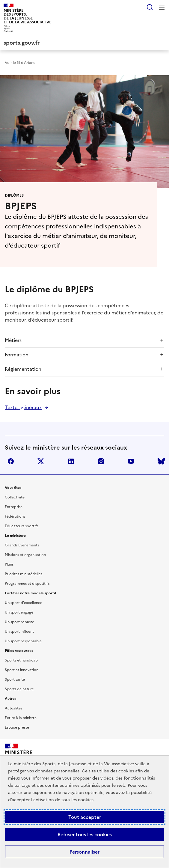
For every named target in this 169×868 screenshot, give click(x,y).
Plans (9, 564)
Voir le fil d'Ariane (20, 63)
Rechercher (150, 7)
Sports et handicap (21, 660)
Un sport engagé (19, 612)
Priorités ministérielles (24, 574)
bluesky (161, 461)
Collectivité (15, 497)
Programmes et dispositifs (27, 584)
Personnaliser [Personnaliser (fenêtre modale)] (84, 852)
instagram (101, 461)
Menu (162, 7)
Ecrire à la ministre (21, 718)
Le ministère (15, 536)
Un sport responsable (23, 641)
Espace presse (17, 727)
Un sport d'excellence (24, 603)
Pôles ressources (19, 651)
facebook (11, 461)
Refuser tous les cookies (85, 834)
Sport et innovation (22, 670)
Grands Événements (22, 545)
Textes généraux (23, 407)
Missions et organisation (25, 555)
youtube (131, 461)
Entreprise (14, 507)
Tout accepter (85, 817)
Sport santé (15, 679)
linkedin (71, 461)
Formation (17, 355)
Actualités (13, 708)
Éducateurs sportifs (22, 526)
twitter (41, 461)
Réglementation (23, 369)
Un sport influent (19, 632)
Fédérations (15, 516)
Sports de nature (19, 689)
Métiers (13, 340)
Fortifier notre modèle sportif (31, 593)
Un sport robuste (19, 622)
